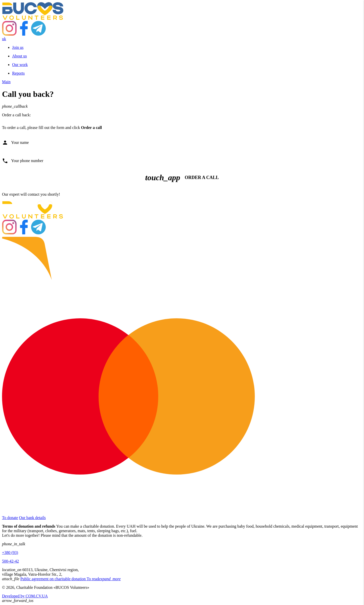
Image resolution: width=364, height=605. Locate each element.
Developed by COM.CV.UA (25, 596)
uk (4, 39)
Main (6, 82)
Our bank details (32, 518)
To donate (10, 518)
